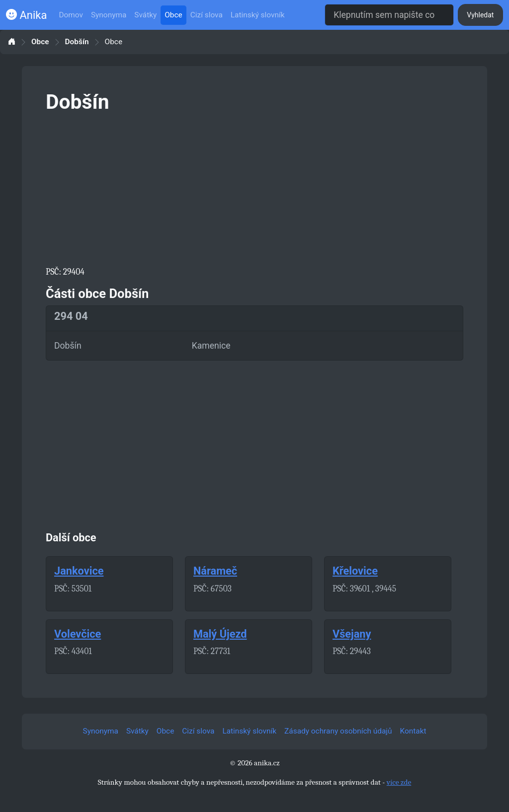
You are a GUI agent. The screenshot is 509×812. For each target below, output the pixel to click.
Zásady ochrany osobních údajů (338, 731)
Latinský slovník (258, 15)
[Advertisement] (254, 188)
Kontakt (413, 731)
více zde (399, 782)
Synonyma (109, 15)
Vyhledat (480, 15)
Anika (26, 15)
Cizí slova (207, 15)
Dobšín (77, 42)
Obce (173, 15)
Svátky (145, 15)
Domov (71, 15)
